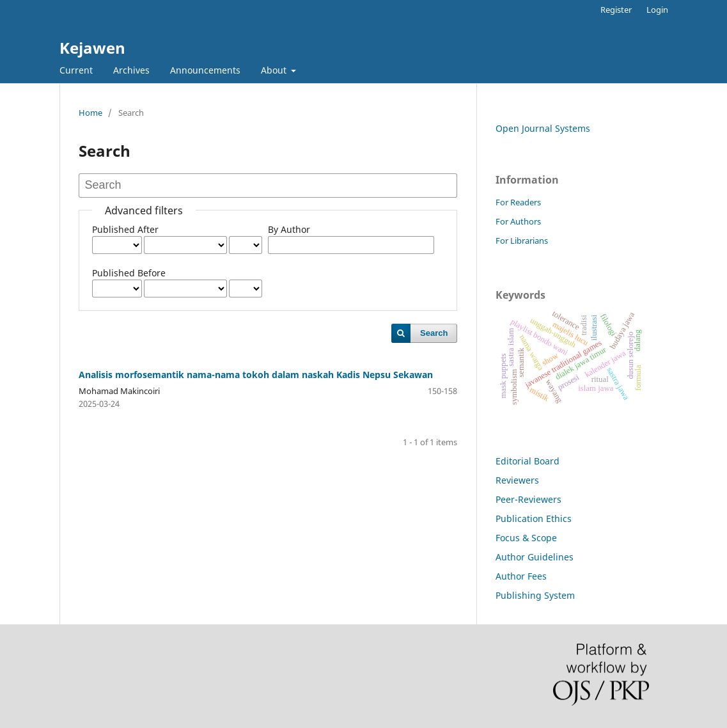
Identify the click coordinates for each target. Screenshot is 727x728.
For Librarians (522, 241)
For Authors (518, 221)
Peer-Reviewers (528, 499)
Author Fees (521, 576)
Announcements (205, 70)
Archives (131, 70)
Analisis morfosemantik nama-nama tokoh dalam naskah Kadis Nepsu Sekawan (256, 375)
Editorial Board (528, 461)
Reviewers (517, 480)
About (275, 70)
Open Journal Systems (543, 128)
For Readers (518, 202)
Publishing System (535, 595)
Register (616, 10)
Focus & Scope (526, 538)
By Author (289, 229)
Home (90, 113)
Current (76, 70)
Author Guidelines (535, 557)
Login (657, 10)
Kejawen (92, 48)
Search (434, 333)
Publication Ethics (534, 518)
